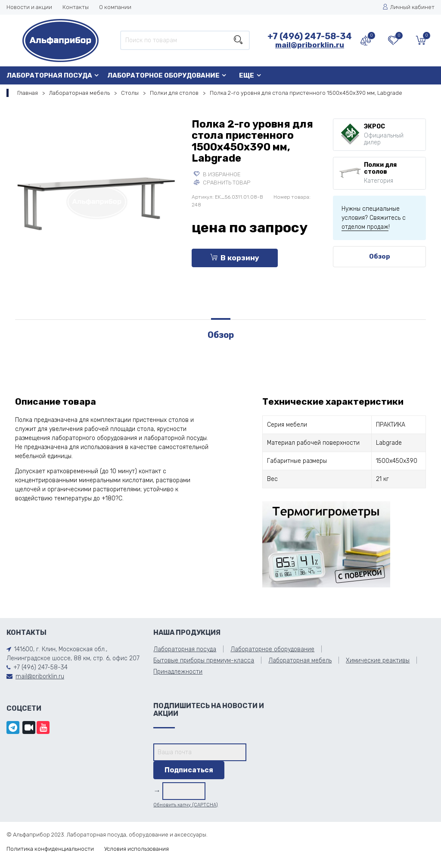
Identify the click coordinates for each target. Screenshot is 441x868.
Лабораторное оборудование (163, 75)
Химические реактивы (378, 660)
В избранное (217, 174)
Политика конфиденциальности (50, 849)
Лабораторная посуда (49, 75)
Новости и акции (29, 7)
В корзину (235, 258)
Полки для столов (174, 93)
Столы (130, 93)
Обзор (380, 256)
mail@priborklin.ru (310, 45)
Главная (28, 93)
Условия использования (137, 849)
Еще (247, 75)
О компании (115, 7)
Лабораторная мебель (79, 93)
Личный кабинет (408, 7)
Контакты (76, 7)
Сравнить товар (222, 183)
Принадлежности (178, 672)
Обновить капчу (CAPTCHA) (186, 805)
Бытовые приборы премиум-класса (204, 660)
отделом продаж (365, 227)
